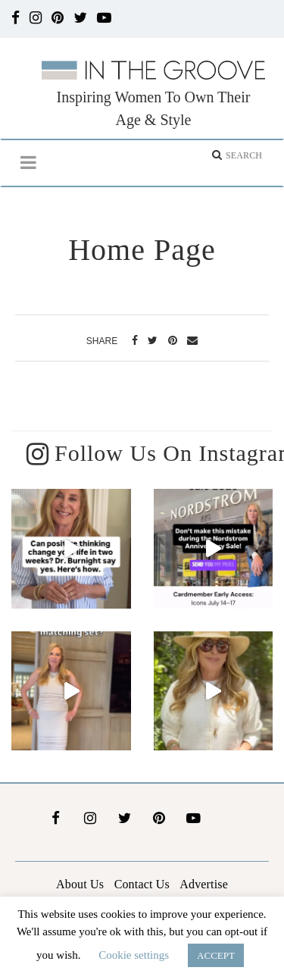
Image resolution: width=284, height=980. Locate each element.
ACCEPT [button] (216, 955)
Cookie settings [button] (134, 955)
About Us (80, 883)
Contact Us (142, 883)
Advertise (204, 883)
